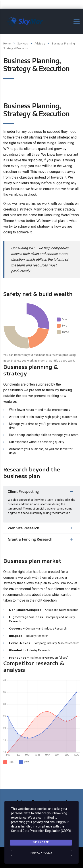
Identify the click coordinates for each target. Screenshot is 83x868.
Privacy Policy (41, 853)
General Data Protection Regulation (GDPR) (41, 831)
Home (7, 44)
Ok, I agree (41, 842)
